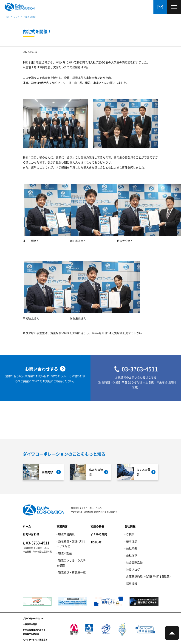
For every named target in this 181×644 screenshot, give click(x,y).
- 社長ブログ (132, 570)
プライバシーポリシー (33, 619)
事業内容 (62, 526)
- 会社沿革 (131, 555)
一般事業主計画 (30, 624)
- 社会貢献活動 (134, 562)
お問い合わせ (31, 534)
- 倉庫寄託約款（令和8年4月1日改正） (148, 576)
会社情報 (130, 526)
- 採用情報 (131, 584)
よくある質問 (99, 534)
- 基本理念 (131, 541)
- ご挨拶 (129, 534)
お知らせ (96, 542)
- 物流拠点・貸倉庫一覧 (71, 572)
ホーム (27, 526)
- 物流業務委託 (66, 534)
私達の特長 (97, 526)
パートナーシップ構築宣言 (35, 640)
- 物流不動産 (64, 553)
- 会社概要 (131, 548)
